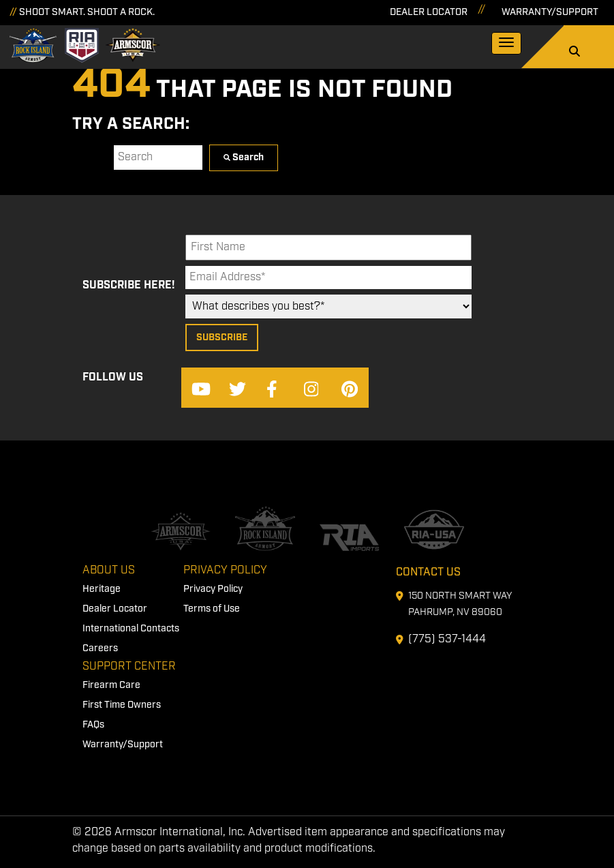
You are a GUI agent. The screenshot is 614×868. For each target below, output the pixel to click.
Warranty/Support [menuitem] (123, 745)
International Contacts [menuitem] (131, 629)
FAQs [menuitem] (93, 725)
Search (90, 157)
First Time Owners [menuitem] (122, 705)
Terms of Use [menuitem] (212, 609)
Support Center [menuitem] (129, 667)
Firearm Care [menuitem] (111, 685)
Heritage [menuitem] (102, 589)
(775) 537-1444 (447, 639)
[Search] (574, 53)
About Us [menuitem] (109, 570)
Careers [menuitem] (100, 648)
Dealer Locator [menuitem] (115, 609)
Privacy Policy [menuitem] (225, 570)
